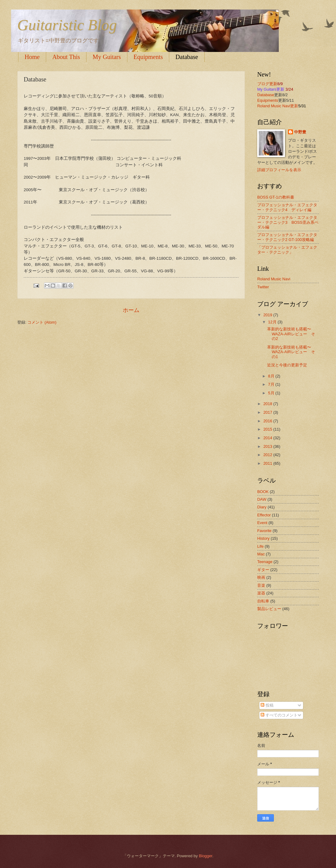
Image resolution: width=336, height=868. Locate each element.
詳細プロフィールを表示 (279, 170)
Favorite (264, 531)
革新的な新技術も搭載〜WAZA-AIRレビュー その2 (291, 334)
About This (66, 57)
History (263, 538)
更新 (294, 106)
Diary (262, 507)
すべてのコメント (279, 715)
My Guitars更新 (271, 89)
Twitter (263, 287)
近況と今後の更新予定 (287, 365)
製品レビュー (269, 609)
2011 (268, 463)
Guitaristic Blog (67, 25)
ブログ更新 (267, 84)
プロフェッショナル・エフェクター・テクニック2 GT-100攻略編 (287, 237)
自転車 (263, 601)
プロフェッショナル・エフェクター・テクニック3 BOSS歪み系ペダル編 (288, 222)
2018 (268, 404)
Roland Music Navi (274, 106)
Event (262, 523)
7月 (272, 384)
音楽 (261, 585)
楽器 (261, 593)
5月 (272, 393)
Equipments (148, 57)
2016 (268, 421)
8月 (272, 376)
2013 (268, 446)
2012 (268, 455)
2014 (268, 438)
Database (187, 57)
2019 (268, 315)
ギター (263, 570)
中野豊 (300, 132)
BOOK (263, 492)
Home (32, 57)
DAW (262, 499)
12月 (273, 322)
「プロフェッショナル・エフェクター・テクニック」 (287, 250)
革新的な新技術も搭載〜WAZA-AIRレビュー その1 (291, 352)
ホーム (131, 310)
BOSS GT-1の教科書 (276, 197)
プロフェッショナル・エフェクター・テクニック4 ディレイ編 (287, 207)
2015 (268, 429)
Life (260, 546)
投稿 (267, 705)
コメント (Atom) (42, 322)
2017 (268, 412)
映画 (261, 577)
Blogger (206, 856)
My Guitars (107, 57)
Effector (264, 515)
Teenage (265, 562)
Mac (261, 554)
